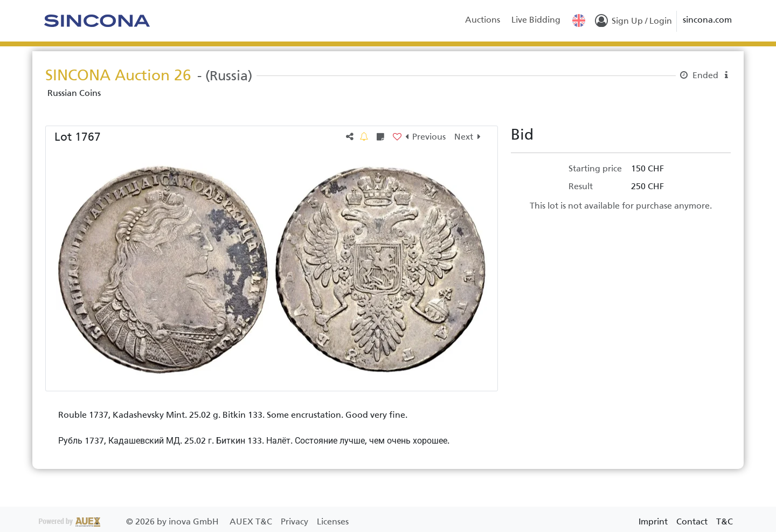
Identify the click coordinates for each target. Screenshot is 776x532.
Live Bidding (536, 20)
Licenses (333, 521)
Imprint (653, 521)
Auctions (483, 20)
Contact (692, 521)
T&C (725, 521)
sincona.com (707, 20)
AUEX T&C (252, 521)
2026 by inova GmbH (130, 521)
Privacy (296, 521)
